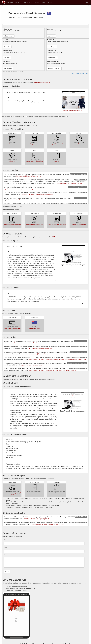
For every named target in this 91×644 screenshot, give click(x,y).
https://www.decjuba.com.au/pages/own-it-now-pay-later (38, 194)
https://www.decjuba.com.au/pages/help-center (69, 183)
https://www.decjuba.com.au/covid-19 (31, 365)
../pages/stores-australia (57, 144)
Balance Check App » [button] (54, 69)
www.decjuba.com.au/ (12, 144)
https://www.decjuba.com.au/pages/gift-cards (37, 519)
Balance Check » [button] (9, 36)
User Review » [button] (8, 69)
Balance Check (28, 2)
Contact (50, 2)
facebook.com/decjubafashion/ (12, 224)
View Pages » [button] (52, 47)
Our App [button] (37, 2)
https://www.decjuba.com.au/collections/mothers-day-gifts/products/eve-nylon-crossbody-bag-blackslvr (58, 360)
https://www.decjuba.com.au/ (42, 83)
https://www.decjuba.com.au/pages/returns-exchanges (19, 189)
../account (57, 161)
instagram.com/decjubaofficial (34, 224)
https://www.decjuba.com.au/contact (26, 200)
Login (87, 2)
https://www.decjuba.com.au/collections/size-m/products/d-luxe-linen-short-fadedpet (52, 371)
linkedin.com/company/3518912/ (57, 224)
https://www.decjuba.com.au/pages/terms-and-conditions (48, 524)
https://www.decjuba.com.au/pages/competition (30, 176)
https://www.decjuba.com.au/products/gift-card (24, 343)
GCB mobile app (57, 237)
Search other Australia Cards (80, 73)
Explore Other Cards (34, 328)
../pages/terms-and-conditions (34, 161)
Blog (44, 2)
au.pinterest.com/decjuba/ (79, 224)
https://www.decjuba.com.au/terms (38, 354)
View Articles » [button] (52, 58)
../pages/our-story (34, 144)
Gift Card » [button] (7, 58)
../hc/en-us (79, 144)
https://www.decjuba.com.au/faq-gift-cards (40, 348)
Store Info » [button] (7, 47)
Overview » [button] (51, 36)
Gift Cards (18, 2)
